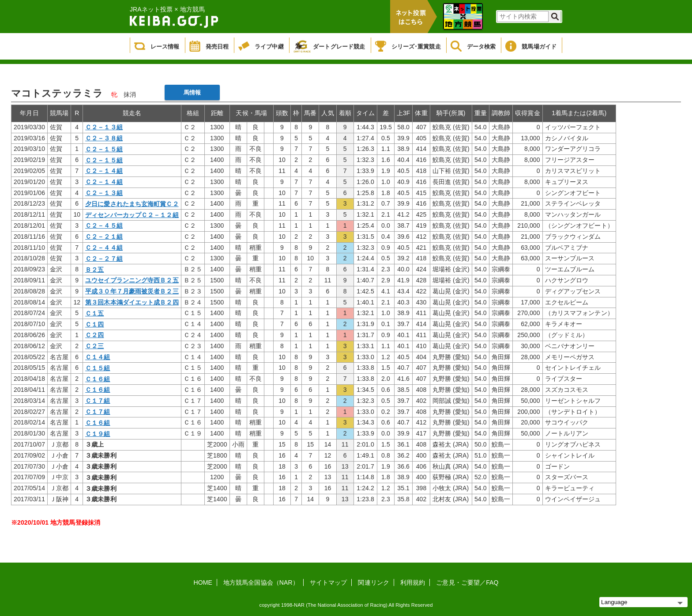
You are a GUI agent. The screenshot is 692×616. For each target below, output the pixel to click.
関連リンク (374, 582)
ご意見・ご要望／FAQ (467, 582)
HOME (203, 582)
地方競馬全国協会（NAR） (261, 582)
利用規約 (413, 582)
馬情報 (192, 92)
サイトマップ (329, 582)
